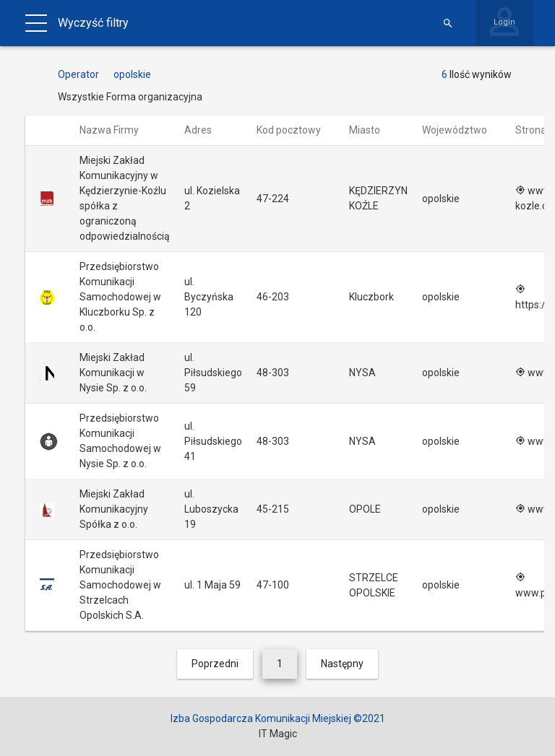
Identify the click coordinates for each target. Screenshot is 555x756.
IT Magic (278, 734)
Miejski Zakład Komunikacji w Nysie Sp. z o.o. (113, 373)
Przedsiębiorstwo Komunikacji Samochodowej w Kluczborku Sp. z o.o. (120, 297)
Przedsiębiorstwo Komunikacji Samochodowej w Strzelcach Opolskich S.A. (120, 585)
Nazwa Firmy (116, 130)
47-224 (273, 199)
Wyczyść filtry (93, 23)
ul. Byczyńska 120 (209, 297)
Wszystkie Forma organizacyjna (130, 97)
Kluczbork (371, 297)
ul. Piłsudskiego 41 (213, 441)
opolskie (441, 199)
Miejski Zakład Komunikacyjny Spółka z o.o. (114, 509)
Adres (205, 130)
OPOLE (365, 509)
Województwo (461, 130)
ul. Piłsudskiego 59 (213, 373)
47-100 (273, 585)
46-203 (273, 297)
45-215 (273, 509)
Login (504, 22)
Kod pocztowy (296, 130)
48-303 (273, 373)
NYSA (362, 373)
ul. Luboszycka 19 (211, 509)
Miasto (371, 130)
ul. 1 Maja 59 (212, 585)
